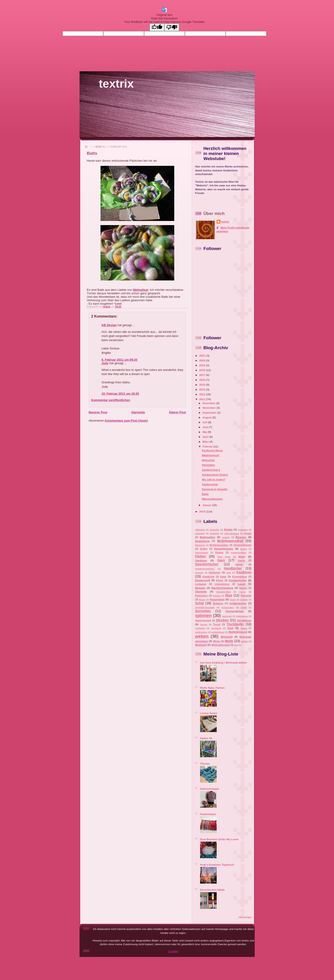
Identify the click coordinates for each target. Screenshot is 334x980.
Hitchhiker (208, 465)
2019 (203, 365)
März (206, 442)
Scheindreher (238, 603)
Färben (201, 556)
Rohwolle (246, 596)
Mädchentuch (211, 455)
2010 (203, 511)
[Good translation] (157, 27)
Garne (241, 560)
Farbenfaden (208, 814)
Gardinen (201, 560)
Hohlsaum (214, 572)
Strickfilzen (244, 620)
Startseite (138, 412)
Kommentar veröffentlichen (111, 400)
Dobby (204, 549)
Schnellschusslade (205, 608)
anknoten (200, 533)
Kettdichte (208, 577)
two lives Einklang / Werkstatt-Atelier (224, 663)
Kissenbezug (240, 577)
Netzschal (208, 460)
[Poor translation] (172, 27)
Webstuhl (227, 637)
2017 (203, 375)
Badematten (208, 537)
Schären (218, 603)
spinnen (204, 615)
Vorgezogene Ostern (215, 475)
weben (202, 636)
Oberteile (201, 591)
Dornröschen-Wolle (213, 890)
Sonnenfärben (235, 611)
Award (248, 533)
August (208, 417)
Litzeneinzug (222, 584)
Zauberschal (210, 484)
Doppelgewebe (224, 549)
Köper (219, 580)
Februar (208, 446)
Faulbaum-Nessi (212, 450)
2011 (203, 399)
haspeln (199, 573)
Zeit (236, 645)
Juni (206, 427)
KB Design (109, 325)
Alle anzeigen (245, 917)
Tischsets (200, 628)
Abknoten (200, 530)
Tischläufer (235, 624)
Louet (242, 584)
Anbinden (243, 530)
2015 (203, 385)
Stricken (222, 620)
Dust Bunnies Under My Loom (219, 839)
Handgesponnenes (205, 569)
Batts (205, 494)
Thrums (205, 764)
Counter (173, 951)
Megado (200, 588)
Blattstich (200, 545)
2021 (203, 356)
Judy (105, 363)
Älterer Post (177, 412)
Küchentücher (238, 580)
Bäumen (241, 537)
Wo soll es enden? (214, 479)
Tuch (230, 628)
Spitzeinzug (242, 616)
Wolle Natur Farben (212, 688)
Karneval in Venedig (215, 489)
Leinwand (201, 584)
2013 (203, 389)
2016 (203, 380)
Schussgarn (228, 608)
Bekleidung (202, 541)
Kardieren (244, 572)
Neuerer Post (98, 412)
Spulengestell (203, 620)
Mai (205, 432)
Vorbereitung (218, 632)
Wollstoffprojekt (221, 645)
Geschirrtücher (207, 564)
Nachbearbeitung (222, 588)
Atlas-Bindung (232, 533)
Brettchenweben (219, 545)
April (206, 437)
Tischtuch (216, 628)
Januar (207, 505)
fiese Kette (224, 557)
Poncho (217, 596)
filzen (242, 556)
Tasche (204, 625)
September (210, 413)
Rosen (202, 600)
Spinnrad (227, 616)
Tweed (244, 628)
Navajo (243, 588)
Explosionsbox (239, 553)
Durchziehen (202, 553)
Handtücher (233, 568)
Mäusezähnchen (212, 499)
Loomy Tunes (209, 713)
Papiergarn (202, 596)
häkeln (239, 564)
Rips (229, 595)
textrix (116, 84)
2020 (203, 360)
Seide (244, 608)
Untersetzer (201, 632)
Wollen (245, 641)
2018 (203, 370)
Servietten (203, 611)
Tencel (217, 624)
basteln (226, 537)
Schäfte (244, 600)
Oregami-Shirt (223, 592)
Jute (229, 573)
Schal (200, 603)
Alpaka (228, 529)
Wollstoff (201, 645)
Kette (223, 577)
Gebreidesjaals (210, 789)
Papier (243, 592)
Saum (233, 600)
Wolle (229, 641)
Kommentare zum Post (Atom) (126, 421)
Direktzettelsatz (242, 545)
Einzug (219, 552)
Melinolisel (141, 290)
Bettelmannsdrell (230, 541)
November (210, 408)
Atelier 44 (206, 738)
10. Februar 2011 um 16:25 (120, 394)
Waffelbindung (238, 632)
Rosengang (217, 599)
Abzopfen (214, 530)
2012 (203, 394)
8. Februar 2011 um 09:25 (120, 360)
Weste (217, 641)
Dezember (209, 403)
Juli (205, 422)
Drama (244, 549)
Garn (221, 560)
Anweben (215, 533)
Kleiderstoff (203, 580)
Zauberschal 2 (211, 470)
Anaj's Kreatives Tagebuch (217, 865)
